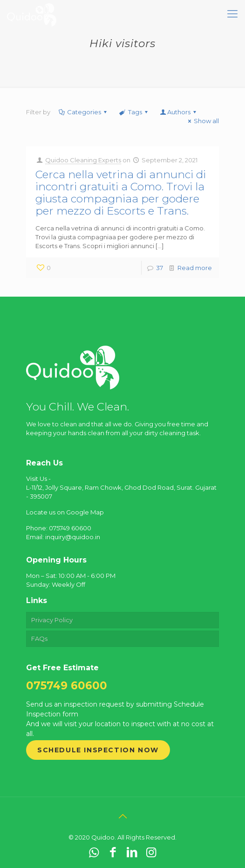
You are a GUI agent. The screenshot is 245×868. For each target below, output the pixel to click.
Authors (179, 112)
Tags (134, 112)
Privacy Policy (52, 620)
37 (160, 268)
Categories (83, 112)
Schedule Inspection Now (98, 750)
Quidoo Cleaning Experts (83, 160)
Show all (202, 121)
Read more (195, 268)
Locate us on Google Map (65, 512)
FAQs (39, 639)
